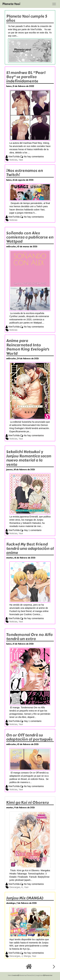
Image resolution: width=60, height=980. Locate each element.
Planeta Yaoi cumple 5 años (27, 18)
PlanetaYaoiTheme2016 (27, 975)
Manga (27, 956)
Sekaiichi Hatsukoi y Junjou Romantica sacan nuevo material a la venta (29, 458)
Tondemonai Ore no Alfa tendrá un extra (29, 637)
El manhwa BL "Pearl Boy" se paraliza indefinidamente (26, 77)
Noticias (13, 160)
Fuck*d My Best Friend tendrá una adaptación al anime (30, 548)
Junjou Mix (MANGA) (25, 898)
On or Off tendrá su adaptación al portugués (29, 737)
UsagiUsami (39, 975)
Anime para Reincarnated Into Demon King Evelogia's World (28, 347)
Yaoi (21, 160)
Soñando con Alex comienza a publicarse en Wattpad (30, 237)
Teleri (9, 975)
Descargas (15, 887)
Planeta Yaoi (11, 4)
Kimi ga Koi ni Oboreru (27, 802)
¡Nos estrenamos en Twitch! (25, 173)
